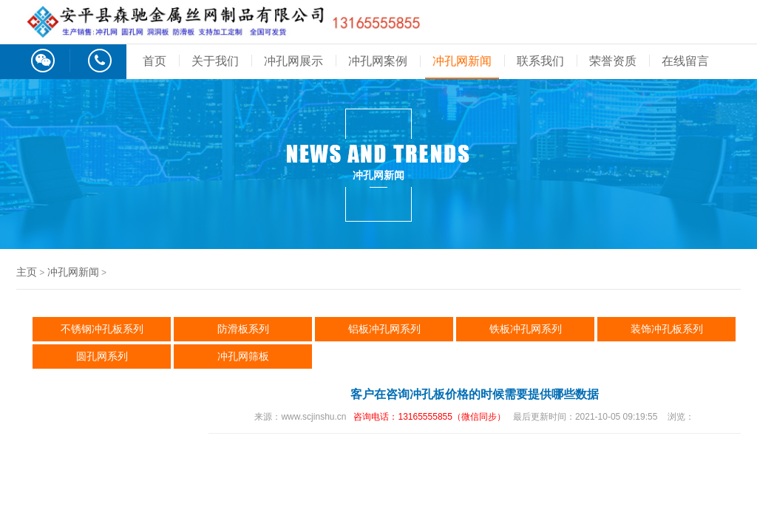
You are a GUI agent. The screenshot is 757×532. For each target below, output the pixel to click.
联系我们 (540, 61)
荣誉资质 (613, 61)
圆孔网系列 (102, 356)
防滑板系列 (243, 329)
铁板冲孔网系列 (526, 329)
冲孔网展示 (293, 61)
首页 (155, 61)
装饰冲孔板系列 (667, 329)
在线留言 (685, 61)
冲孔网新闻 (462, 61)
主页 (27, 272)
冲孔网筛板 (243, 356)
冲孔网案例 (378, 61)
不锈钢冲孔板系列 (102, 329)
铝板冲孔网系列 (384, 329)
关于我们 (215, 61)
